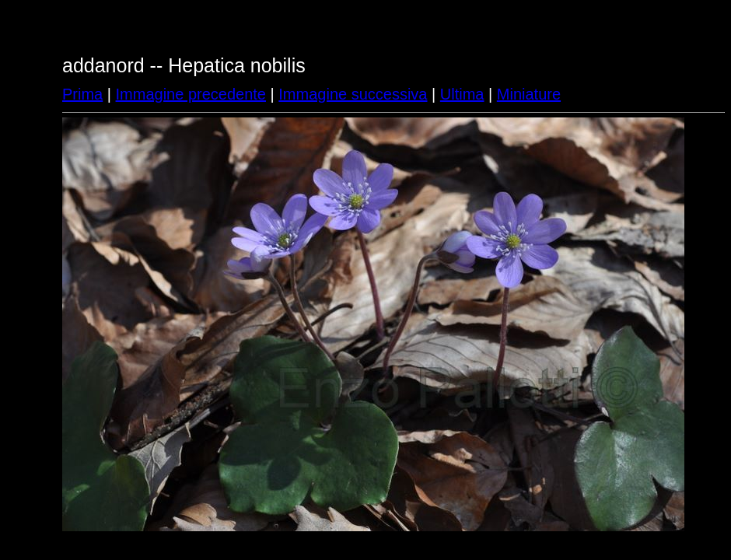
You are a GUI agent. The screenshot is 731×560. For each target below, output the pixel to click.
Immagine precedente (191, 94)
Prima (82, 94)
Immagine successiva (353, 94)
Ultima (462, 94)
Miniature (529, 94)
